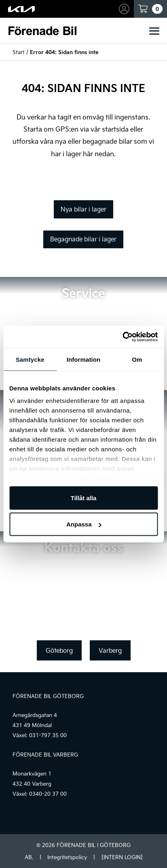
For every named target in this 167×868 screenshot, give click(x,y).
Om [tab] (137, 359)
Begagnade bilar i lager (83, 239)
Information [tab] (84, 359)
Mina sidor (125, 9)
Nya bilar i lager (83, 209)
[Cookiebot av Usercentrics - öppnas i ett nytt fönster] (122, 337)
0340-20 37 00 (48, 794)
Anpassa (84, 524)
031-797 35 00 (48, 735)
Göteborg (59, 650)
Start (19, 52)
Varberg (110, 650)
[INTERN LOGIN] (122, 857)
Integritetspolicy (67, 857)
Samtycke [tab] (30, 359)
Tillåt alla (84, 498)
